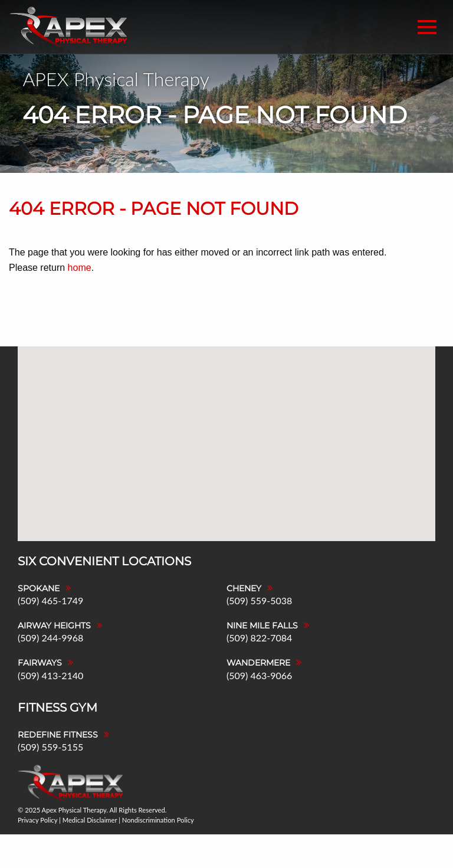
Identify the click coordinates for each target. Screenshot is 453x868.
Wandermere (258, 663)
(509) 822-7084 (259, 638)
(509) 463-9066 (259, 675)
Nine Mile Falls (262, 625)
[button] (253, 409)
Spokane (39, 588)
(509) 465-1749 (50, 600)
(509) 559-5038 (259, 600)
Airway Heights (54, 625)
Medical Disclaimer (90, 820)
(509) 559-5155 (50, 747)
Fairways (40, 663)
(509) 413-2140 (50, 675)
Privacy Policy (37, 820)
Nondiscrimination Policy (158, 820)
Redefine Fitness (58, 735)
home (80, 268)
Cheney (244, 588)
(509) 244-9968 (50, 638)
